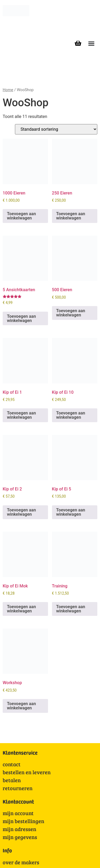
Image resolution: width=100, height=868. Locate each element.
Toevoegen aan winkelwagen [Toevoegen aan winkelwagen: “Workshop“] (21, 706)
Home (8, 90)
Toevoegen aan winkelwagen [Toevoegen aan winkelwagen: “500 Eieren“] (71, 313)
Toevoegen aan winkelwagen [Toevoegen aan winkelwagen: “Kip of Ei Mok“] (21, 609)
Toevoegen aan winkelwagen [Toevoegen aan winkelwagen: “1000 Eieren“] (21, 216)
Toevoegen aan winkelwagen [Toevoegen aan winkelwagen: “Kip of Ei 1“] (21, 415)
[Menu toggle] (91, 43)
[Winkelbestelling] (56, 129)
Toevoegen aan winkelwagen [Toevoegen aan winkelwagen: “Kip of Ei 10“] (71, 415)
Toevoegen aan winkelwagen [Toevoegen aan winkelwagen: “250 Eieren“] (71, 216)
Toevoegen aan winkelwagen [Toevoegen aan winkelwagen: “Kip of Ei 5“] (71, 512)
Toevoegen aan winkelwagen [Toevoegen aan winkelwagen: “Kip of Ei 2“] (21, 512)
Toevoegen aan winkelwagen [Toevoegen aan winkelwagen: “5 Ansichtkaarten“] (21, 318)
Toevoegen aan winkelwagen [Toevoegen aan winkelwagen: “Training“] (71, 609)
